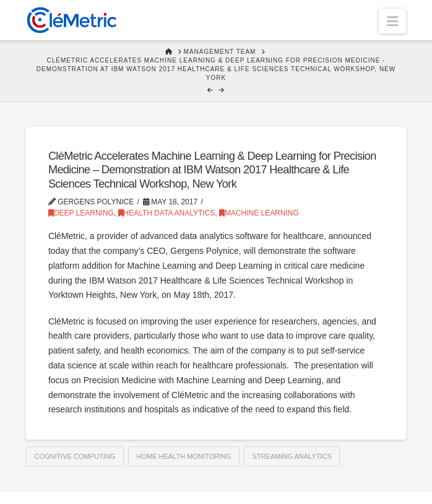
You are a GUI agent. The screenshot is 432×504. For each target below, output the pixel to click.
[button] (392, 21)
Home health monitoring (184, 456)
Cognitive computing (75, 456)
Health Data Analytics (167, 213)
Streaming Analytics (292, 456)
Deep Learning (81, 213)
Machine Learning (259, 213)
